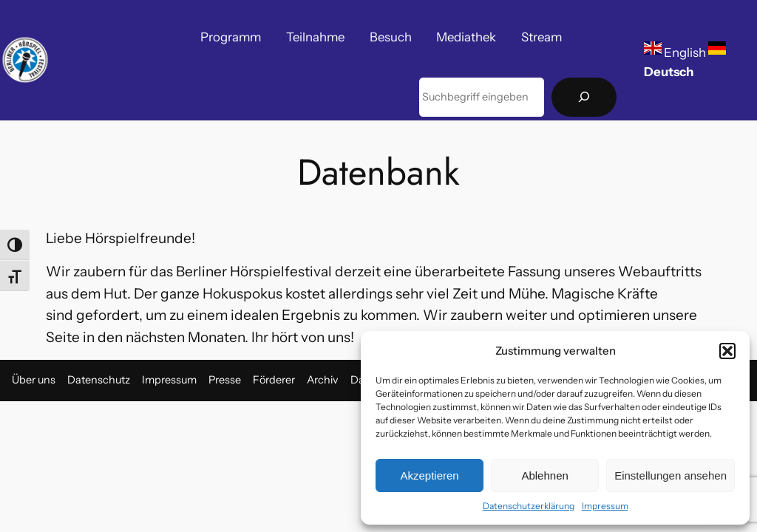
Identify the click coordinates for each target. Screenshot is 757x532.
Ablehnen (544, 475)
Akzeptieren (429, 475)
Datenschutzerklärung (529, 506)
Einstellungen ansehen (671, 475)
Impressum (605, 506)
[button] (727, 351)
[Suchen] (584, 97)
